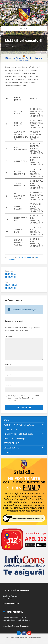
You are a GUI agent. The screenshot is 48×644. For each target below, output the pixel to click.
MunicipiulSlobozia (26, 257)
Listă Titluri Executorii (11, 275)
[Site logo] (24, 21)
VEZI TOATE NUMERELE (11, 603)
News (14, 47)
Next (7, 282)
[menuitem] (24, 420)
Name (8, 365)
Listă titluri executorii (11, 286)
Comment (10, 336)
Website (9, 386)
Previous (9, 271)
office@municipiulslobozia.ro (18, 626)
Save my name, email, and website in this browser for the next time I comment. (23, 398)
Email (8, 375)
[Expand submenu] (42, 425)
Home (7, 47)
